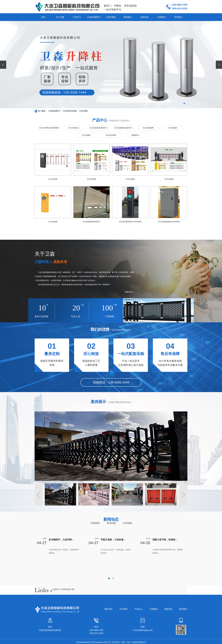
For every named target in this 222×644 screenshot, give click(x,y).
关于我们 (124, 609)
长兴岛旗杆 (173, 128)
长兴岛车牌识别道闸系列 (49, 128)
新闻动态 (145, 17)
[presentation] (3, 65)
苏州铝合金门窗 (68, 589)
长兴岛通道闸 (148, 128)
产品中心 (77, 17)
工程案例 (153, 609)
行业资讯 (95, 523)
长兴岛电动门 (74, 128)
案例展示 (128, 17)
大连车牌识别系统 (70, 111)
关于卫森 (60, 17)
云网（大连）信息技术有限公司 (134, 642)
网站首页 (109, 609)
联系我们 (179, 17)
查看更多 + (136, 135)
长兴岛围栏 (86, 135)
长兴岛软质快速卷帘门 (99, 128)
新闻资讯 (168, 609)
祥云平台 (108, 642)
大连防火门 (57, 589)
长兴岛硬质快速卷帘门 (123, 128)
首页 (43, 17)
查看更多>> (129, 292)
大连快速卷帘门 (94, 17)
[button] (181, 103)
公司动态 (127, 523)
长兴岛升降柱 (111, 135)
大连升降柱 (111, 17)
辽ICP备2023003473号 (85, 642)
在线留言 (162, 17)
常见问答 (111, 523)
